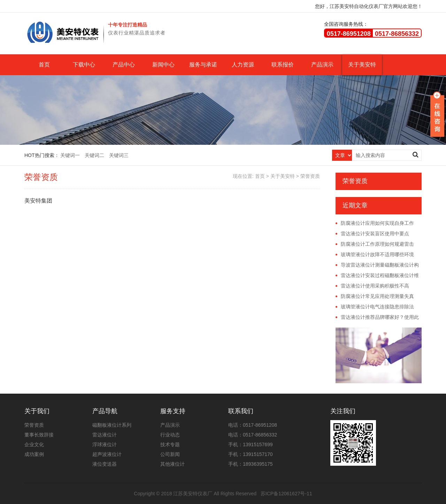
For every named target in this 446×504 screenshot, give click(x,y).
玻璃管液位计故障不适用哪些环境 (377, 254)
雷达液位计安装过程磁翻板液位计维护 (377, 276)
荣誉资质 (310, 176)
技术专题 (170, 444)
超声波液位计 (107, 454)
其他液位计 (172, 464)
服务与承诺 (203, 65)
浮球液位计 (105, 444)
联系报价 (283, 65)
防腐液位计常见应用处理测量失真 (377, 296)
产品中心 (124, 65)
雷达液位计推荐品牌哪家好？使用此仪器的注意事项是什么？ (377, 317)
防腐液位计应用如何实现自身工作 (377, 223)
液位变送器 (105, 464)
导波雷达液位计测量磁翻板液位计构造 (377, 265)
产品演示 (322, 65)
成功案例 (34, 454)
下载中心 (84, 65)
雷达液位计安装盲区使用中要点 (375, 234)
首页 (44, 65)
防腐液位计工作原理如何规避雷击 (377, 244)
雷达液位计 (105, 435)
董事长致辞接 (39, 435)
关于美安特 (362, 65)
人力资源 (243, 65)
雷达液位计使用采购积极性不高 (375, 286)
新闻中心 (163, 65)
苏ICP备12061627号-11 (286, 494)
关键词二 (94, 155)
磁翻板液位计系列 (112, 425)
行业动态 (170, 435)
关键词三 (119, 155)
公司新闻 (170, 454)
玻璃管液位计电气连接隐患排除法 (377, 307)
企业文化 (34, 444)
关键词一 (70, 155)
